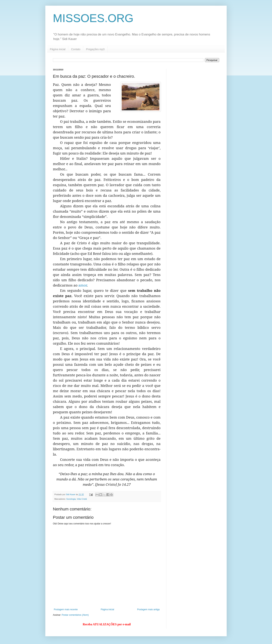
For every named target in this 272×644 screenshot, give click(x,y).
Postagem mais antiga (148, 609)
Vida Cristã (82, 499)
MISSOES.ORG (93, 18)
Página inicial (58, 49)
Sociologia (71, 499)
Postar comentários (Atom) (75, 615)
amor (83, 285)
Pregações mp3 (95, 49)
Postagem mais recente (66, 609)
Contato (76, 49)
